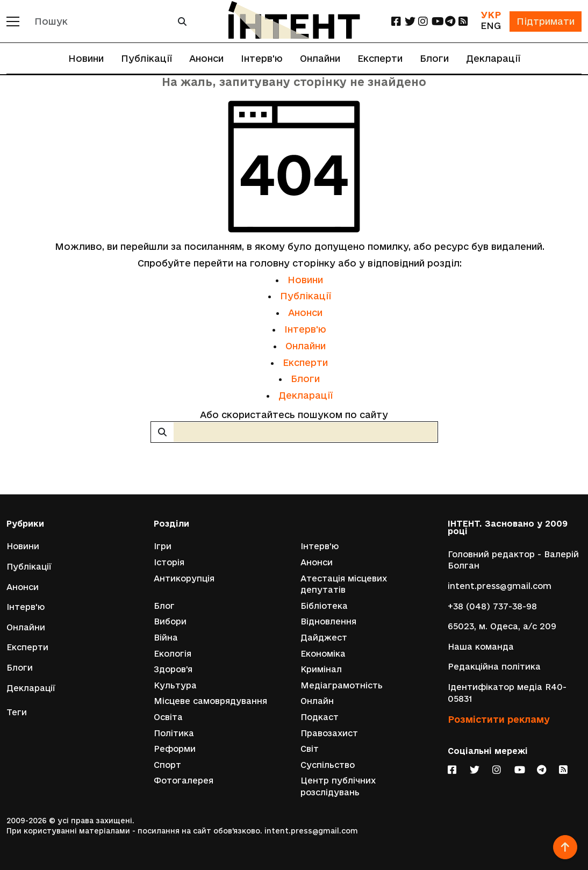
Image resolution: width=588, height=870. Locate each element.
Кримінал (321, 669)
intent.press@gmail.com (500, 586)
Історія (169, 562)
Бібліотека (324, 606)
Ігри (163, 546)
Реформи (175, 749)
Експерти (380, 58)
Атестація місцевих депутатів (344, 584)
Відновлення (328, 621)
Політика (174, 733)
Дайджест (324, 638)
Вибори (170, 621)
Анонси (206, 58)
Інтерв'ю (262, 58)
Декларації (493, 58)
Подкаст (320, 717)
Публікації (146, 58)
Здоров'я (173, 669)
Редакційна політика (494, 667)
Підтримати (546, 21)
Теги (17, 712)
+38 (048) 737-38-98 (492, 606)
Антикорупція (184, 578)
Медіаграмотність (342, 685)
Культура (175, 685)
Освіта (168, 717)
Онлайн (317, 701)
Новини (86, 58)
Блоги (434, 58)
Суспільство (328, 765)
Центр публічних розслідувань (338, 786)
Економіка (323, 654)
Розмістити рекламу (499, 719)
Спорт (167, 765)
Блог (164, 606)
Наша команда (481, 647)
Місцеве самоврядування (210, 701)
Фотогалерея (184, 781)
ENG (491, 26)
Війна (166, 638)
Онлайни (320, 58)
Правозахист (329, 733)
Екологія (173, 654)
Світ (310, 749)
